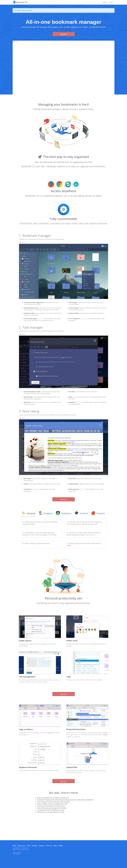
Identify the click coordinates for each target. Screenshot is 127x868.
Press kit (49, 846)
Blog (55, 846)
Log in (111, 2)
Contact (41, 846)
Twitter (60, 846)
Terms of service (17, 852)
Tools (29, 846)
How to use (21, 846)
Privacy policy (16, 854)
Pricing (35, 846)
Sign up (105, 2)
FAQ (14, 846)
